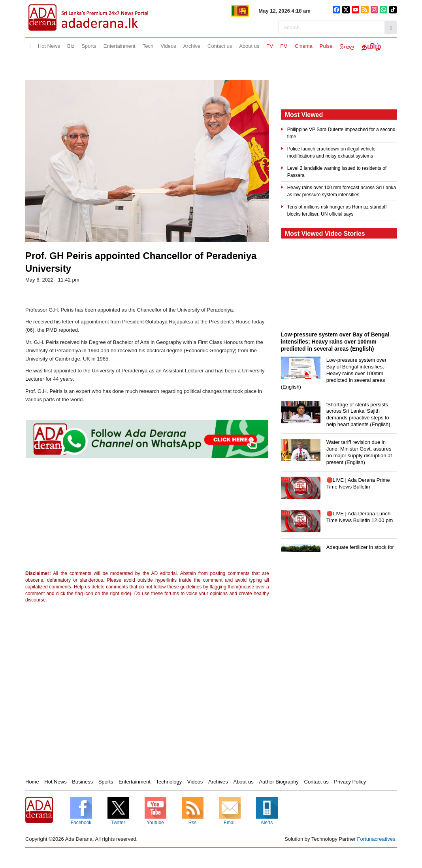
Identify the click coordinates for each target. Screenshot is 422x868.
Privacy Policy (350, 782)
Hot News (49, 46)
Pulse (326, 46)
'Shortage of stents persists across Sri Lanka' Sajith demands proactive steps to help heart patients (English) (358, 415)
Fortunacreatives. (377, 839)
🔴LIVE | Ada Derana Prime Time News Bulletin (358, 483)
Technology (169, 782)
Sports (89, 46)
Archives (218, 782)
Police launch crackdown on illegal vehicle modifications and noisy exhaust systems (331, 152)
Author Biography (279, 782)
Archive (192, 46)
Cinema (304, 46)
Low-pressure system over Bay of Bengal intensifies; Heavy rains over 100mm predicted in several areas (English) (334, 373)
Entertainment (120, 46)
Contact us (220, 46)
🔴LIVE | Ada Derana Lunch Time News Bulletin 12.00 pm (360, 517)
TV (270, 46)
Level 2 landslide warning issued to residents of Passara (337, 172)
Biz (71, 46)
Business (82, 782)
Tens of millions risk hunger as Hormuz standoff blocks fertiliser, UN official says (337, 210)
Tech (148, 46)
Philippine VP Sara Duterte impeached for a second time (341, 133)
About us (249, 46)
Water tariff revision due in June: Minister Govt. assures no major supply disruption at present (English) (359, 452)
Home (32, 782)
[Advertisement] (90, 516)
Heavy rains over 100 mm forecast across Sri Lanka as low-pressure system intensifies (342, 191)
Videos (168, 46)
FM (284, 46)
